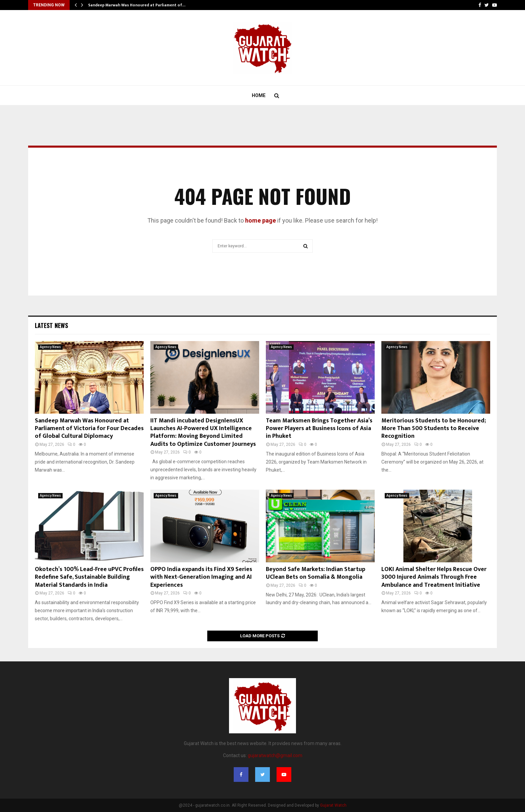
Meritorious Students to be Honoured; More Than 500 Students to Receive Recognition (434, 429)
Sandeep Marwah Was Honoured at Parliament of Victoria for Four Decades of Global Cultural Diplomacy (89, 429)
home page (260, 220)
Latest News (51, 325)
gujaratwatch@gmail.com (275, 755)
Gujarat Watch (333, 805)
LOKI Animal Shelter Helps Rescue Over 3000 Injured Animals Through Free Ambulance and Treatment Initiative (434, 577)
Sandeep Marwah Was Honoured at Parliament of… (137, 5)
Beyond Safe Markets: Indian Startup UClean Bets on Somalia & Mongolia (316, 573)
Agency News (50, 347)
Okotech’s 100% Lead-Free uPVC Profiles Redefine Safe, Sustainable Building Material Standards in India (89, 577)
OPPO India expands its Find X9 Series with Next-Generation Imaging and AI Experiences (201, 577)
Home (259, 95)
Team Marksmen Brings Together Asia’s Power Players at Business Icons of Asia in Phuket (319, 429)
